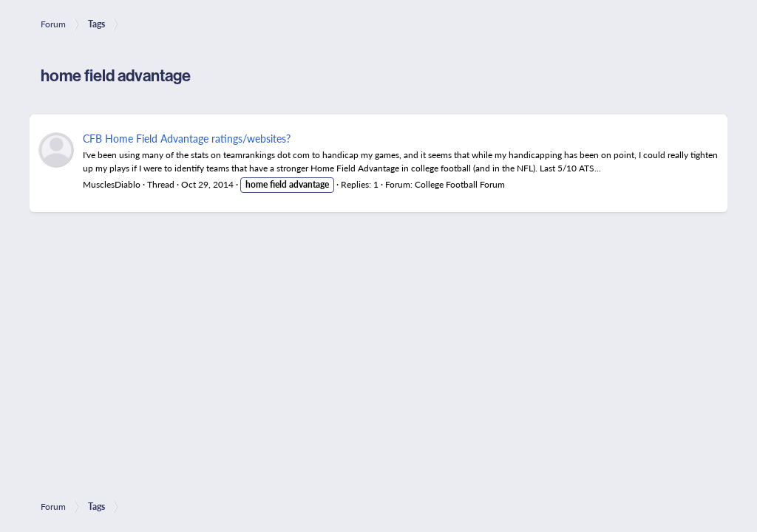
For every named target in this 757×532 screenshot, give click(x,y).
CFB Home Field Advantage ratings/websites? (187, 138)
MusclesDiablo (112, 184)
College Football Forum (460, 184)
